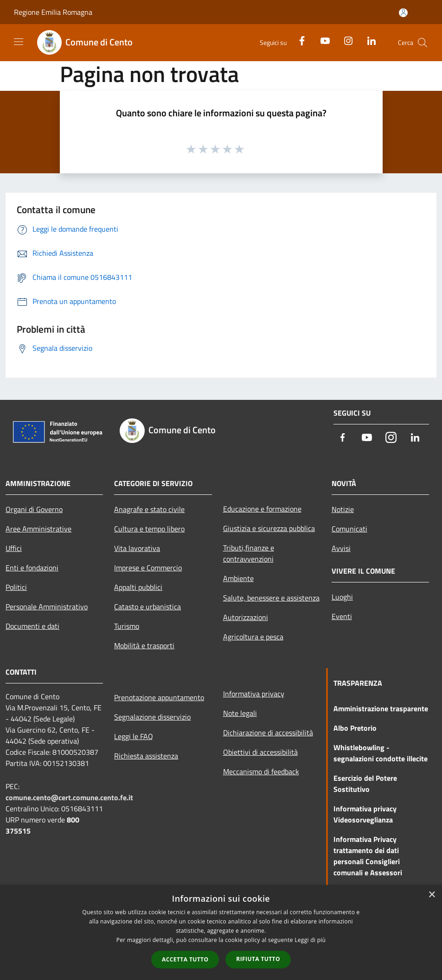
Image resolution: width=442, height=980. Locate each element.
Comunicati (349, 529)
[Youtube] (321, 40)
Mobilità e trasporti (144, 645)
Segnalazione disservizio (152, 717)
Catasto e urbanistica (147, 607)
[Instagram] (345, 40)
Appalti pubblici (138, 587)
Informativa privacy (254, 694)
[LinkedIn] (368, 40)
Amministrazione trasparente (381, 708)
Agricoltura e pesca (253, 637)
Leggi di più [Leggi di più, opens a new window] (310, 940)
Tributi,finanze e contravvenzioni (249, 553)
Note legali (240, 713)
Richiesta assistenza (146, 756)
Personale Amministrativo (47, 607)
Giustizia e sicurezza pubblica (269, 528)
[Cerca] (423, 43)
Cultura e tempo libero (149, 529)
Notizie (343, 509)
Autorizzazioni (246, 617)
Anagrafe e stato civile (149, 509)
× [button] (432, 895)
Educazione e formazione (262, 509)
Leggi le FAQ (134, 736)
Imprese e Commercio (148, 568)
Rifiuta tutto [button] (258, 959)
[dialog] (221, 933)
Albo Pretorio (355, 728)
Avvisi (341, 548)
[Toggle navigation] (19, 42)
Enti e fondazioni (32, 568)
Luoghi (342, 597)
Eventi (342, 616)
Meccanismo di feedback (261, 771)
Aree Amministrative (38, 529)
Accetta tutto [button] (185, 959)
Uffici (14, 548)
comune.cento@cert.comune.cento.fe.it (69, 797)
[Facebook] (298, 40)
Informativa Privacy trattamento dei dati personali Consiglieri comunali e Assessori (368, 856)
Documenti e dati (32, 626)
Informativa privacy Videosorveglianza (365, 814)
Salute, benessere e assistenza (271, 598)
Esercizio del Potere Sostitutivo (365, 784)
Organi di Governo (34, 509)
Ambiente (238, 578)
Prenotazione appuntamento (159, 697)
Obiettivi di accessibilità (260, 752)
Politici (16, 587)
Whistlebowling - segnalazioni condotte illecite (381, 753)
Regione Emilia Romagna (53, 12)
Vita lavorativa (137, 548)
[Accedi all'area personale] (403, 13)
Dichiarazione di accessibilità (268, 733)
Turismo (127, 626)
